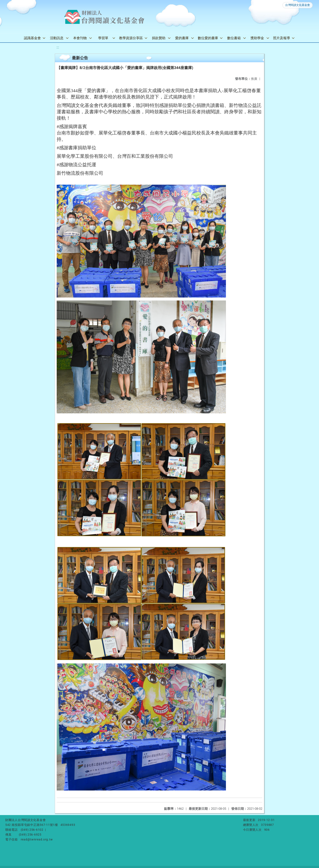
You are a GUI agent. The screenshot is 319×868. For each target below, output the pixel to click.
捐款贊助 (159, 38)
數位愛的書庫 (208, 38)
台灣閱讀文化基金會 (298, 5)
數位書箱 (234, 38)
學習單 (103, 38)
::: (58, 47)
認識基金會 (32, 38)
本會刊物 (80, 38)
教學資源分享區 (131, 38)
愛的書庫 (182, 38)
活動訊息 (57, 38)
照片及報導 (282, 38)
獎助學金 (257, 38)
